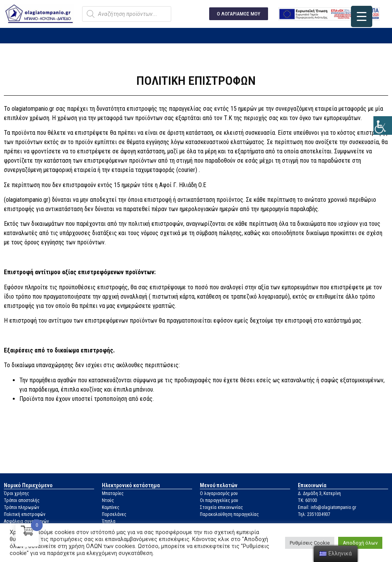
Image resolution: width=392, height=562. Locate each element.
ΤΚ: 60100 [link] (307, 500)
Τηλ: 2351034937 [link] (314, 514)
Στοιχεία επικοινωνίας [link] (221, 507)
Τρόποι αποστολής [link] (22, 500)
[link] (383, 125)
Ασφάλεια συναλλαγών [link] (26, 521)
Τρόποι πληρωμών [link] (21, 507)
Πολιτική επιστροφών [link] (25, 514)
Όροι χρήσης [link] (16, 493)
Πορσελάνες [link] (114, 514)
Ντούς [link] (108, 500)
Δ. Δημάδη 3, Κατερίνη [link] (319, 493)
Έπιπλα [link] (109, 521)
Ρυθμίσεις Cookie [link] (310, 543)
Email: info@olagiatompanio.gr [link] (327, 507)
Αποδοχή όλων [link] (360, 543)
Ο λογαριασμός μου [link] (219, 493)
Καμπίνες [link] (111, 507)
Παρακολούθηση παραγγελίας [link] (229, 514)
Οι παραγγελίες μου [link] (219, 500)
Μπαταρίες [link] (113, 493)
